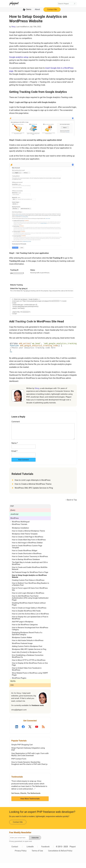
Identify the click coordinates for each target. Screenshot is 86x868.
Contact (15, 852)
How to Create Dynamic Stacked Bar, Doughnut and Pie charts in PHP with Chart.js (29, 768)
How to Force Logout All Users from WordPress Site (30, 594)
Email (14, 456)
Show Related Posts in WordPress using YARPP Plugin (30, 679)
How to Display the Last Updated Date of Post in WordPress (30, 623)
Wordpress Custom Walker (22, 643)
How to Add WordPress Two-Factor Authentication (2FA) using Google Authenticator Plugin (30, 603)
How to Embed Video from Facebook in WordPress (27, 674)
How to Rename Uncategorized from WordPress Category (30, 634)
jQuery (13, 515)
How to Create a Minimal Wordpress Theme (28, 536)
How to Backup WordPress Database (26, 565)
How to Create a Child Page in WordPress (28, 542)
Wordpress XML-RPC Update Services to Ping (29, 655)
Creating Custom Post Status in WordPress (28, 585)
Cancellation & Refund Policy (60, 856)
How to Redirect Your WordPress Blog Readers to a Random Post (31, 589)
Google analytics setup (19, 57)
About (37, 9)
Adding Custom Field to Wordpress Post (27, 652)
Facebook (45, 852)
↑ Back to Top (71, 505)
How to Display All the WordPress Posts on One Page (30, 669)
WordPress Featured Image (22, 649)
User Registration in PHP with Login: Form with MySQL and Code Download (30, 760)
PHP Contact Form (19, 764)
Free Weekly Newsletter (20, 838)
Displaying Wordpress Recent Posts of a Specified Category (27, 639)
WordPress (15, 523)
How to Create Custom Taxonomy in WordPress (30, 562)
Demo (29, 9)
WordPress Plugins (19, 683)
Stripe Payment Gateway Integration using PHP (28, 754)
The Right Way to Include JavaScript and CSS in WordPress (30, 569)
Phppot (73, 852)
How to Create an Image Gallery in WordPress (29, 613)
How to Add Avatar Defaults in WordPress (28, 646)
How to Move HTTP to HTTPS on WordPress (29, 665)
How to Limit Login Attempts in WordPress (33, 485)
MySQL (13, 686)
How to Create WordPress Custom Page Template (27, 552)
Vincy (13, 27)
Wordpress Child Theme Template (25, 539)
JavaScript (14, 519)
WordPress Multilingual (21, 527)
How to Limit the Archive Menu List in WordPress (30, 619)
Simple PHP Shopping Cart (22, 750)
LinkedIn (30, 852)
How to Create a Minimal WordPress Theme (33, 489)
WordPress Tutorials (20, 530)
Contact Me (52, 9)
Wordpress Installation (21, 533)
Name (15, 448)
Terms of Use (37, 856)
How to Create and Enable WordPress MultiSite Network (30, 574)
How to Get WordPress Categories (25, 630)
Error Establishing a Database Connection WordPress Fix (28, 661)
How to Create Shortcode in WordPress (27, 559)
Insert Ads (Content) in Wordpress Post (27, 657)
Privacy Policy (21, 856)
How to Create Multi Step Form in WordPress (29, 545)
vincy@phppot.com (19, 715)
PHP (12, 511)
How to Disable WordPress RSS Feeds (26, 616)
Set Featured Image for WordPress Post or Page (30, 578)
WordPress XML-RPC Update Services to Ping (34, 493)
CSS (12, 690)
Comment (16, 424)
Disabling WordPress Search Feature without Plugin (29, 609)
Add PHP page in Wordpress (23, 627)
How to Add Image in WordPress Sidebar (27, 548)
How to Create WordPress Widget (25, 556)
